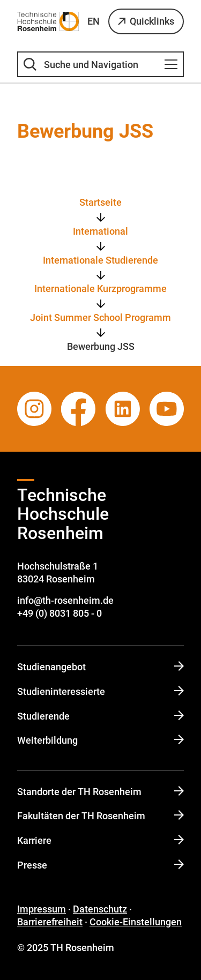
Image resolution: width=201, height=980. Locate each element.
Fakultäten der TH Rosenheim (100, 816)
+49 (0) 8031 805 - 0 (59, 613)
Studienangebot (100, 667)
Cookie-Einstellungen (136, 922)
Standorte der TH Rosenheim (100, 792)
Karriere (100, 840)
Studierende (100, 716)
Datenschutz (100, 909)
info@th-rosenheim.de (65, 600)
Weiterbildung (100, 740)
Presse (100, 865)
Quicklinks (152, 21)
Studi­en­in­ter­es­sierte (100, 691)
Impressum (42, 909)
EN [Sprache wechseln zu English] (94, 21)
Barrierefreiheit (50, 922)
